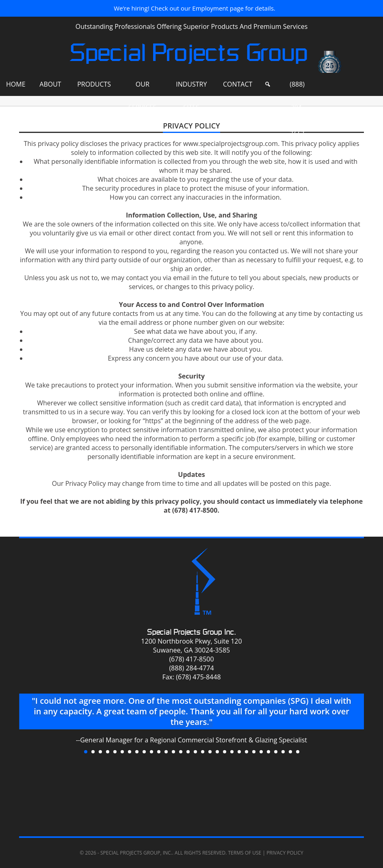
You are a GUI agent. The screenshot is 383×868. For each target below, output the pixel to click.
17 (203, 752)
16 (195, 752)
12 (166, 752)
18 (210, 752)
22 (239, 752)
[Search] (268, 84)
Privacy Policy (285, 853)
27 (276, 752)
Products (94, 84)
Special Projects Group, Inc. (136, 853)
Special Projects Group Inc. (191, 632)
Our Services (142, 88)
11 (159, 752)
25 (261, 752)
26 (268, 752)
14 (181, 752)
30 (298, 752)
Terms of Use (245, 853)
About (50, 84)
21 (232, 752)
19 (217, 752)
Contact (238, 84)
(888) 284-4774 (297, 88)
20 (225, 752)
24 (254, 752)
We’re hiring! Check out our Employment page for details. (195, 8)
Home (16, 84)
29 (290, 752)
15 (188, 752)
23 (247, 752)
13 (173, 752)
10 (151, 752)
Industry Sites (191, 88)
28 (283, 752)
